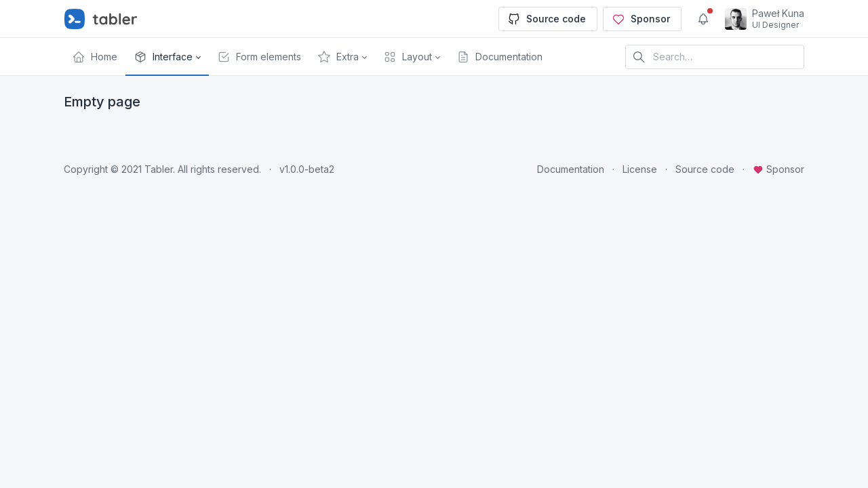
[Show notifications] (703, 19)
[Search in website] (715, 57)
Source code (547, 19)
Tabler (159, 169)
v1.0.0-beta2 (307, 169)
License (640, 169)
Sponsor (641, 19)
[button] (167, 57)
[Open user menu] (765, 19)
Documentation (571, 169)
